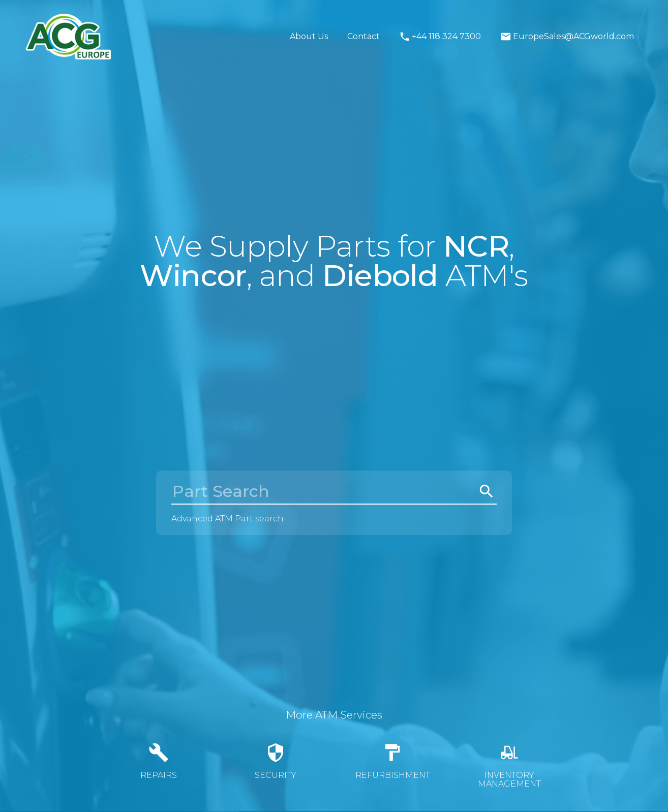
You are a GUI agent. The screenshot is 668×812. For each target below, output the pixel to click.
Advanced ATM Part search (227, 519)
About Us (309, 36)
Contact (363, 36)
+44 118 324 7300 (440, 37)
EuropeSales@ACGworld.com (567, 37)
